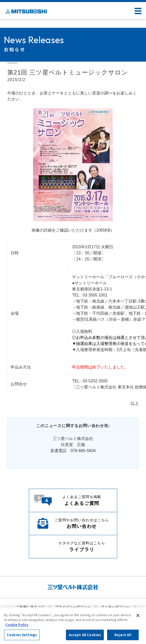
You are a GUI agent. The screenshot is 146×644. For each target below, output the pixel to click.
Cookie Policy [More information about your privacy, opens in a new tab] (17, 625)
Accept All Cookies (85, 635)
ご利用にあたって (30, 607)
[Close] (138, 615)
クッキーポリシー (115, 607)
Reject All (123, 635)
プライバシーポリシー (73, 607)
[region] (73, 626)
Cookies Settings (22, 635)
